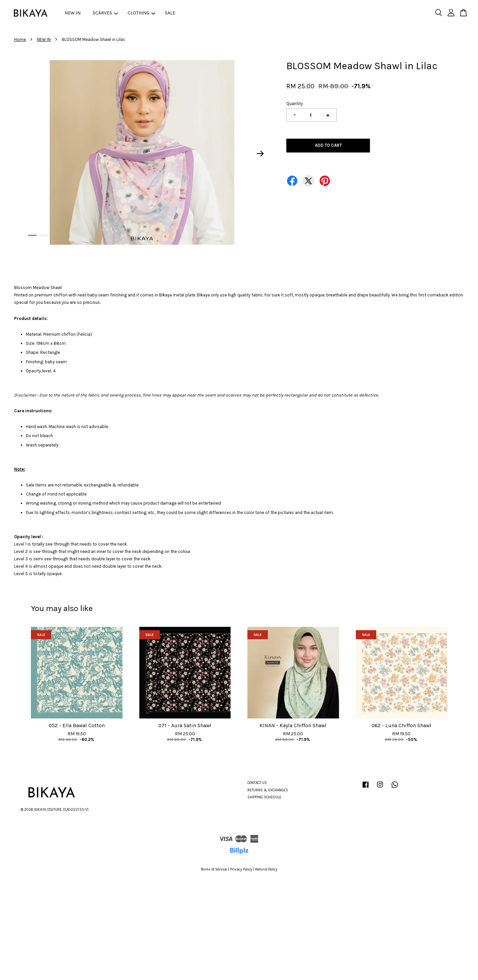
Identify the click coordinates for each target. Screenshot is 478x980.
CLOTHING (141, 13)
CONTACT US (257, 783)
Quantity (295, 104)
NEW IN (73, 13)
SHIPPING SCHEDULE (264, 797)
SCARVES (105, 13)
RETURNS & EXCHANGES (268, 790)
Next (260, 154)
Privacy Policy (241, 869)
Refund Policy (266, 869)
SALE (170, 13)
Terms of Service (214, 869)
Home (20, 39)
